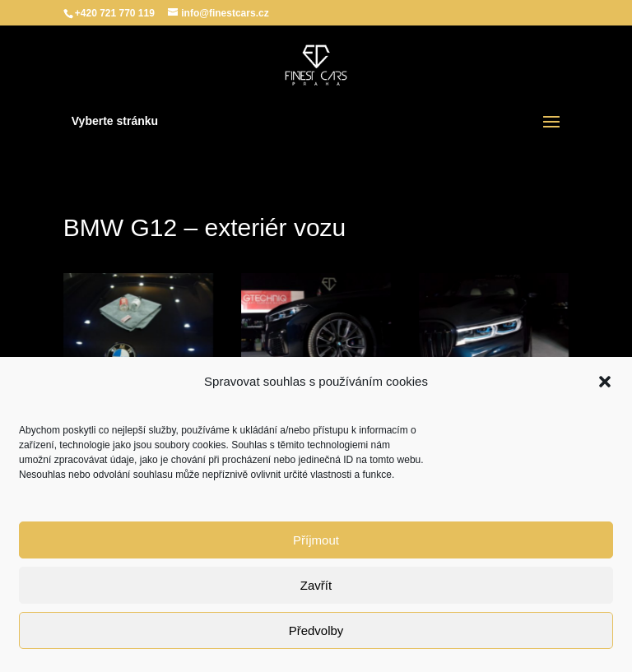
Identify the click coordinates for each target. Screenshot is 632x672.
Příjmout (316, 540)
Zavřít (316, 585)
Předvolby (316, 630)
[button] (605, 382)
